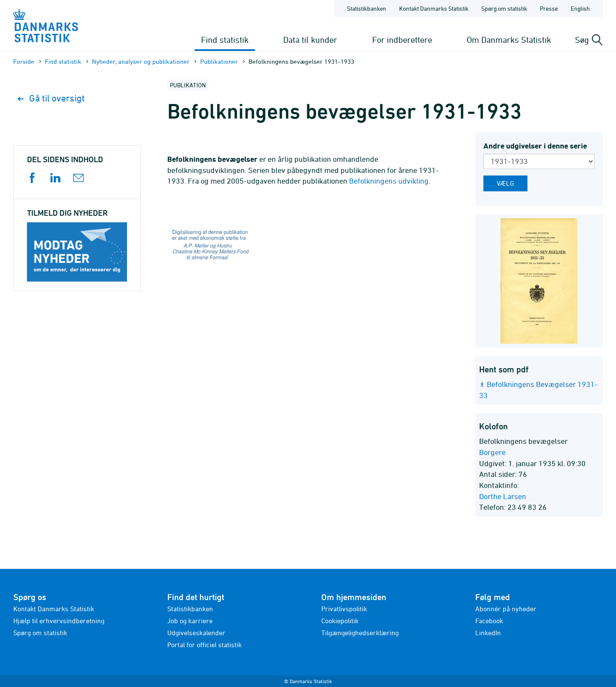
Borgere (492, 452)
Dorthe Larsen (503, 496)
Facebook (489, 621)
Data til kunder (310, 40)
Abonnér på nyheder (506, 609)
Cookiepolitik (340, 621)
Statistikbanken (367, 8)
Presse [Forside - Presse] (549, 8)
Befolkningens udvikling (389, 181)
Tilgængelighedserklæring (360, 633)
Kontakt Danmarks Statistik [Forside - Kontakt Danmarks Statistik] (434, 8)
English (580, 8)
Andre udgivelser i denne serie (535, 146)
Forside (24, 61)
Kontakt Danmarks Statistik (54, 609)
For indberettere (402, 40)
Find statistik (225, 40)
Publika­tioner (219, 61)
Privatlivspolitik (344, 609)
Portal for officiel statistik (204, 645)
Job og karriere (190, 621)
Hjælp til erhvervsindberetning (59, 621)
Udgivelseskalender (196, 633)
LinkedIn (488, 633)
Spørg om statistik (40, 633)
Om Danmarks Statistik (509, 40)
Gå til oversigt (51, 98)
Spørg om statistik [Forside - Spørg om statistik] (504, 8)
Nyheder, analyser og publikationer (141, 61)
